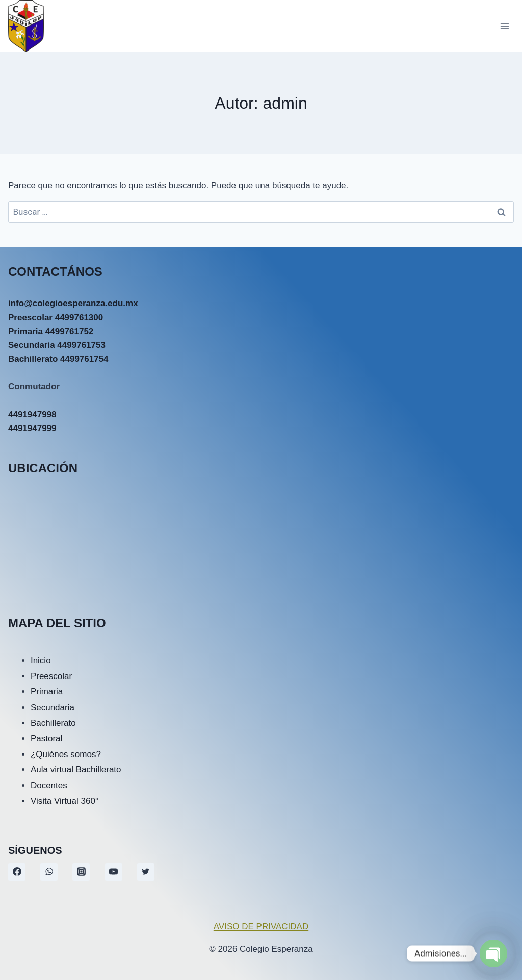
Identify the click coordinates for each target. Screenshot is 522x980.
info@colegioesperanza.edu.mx (73, 303)
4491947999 (32, 428)
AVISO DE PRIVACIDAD (261, 927)
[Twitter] (146, 872)
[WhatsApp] (49, 872)
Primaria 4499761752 (51, 331)
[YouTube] (114, 872)
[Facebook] (17, 872)
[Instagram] (81, 872)
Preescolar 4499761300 (56, 318)
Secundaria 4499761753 (57, 345)
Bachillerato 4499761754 (58, 359)
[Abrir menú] (504, 26)
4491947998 (32, 414)
